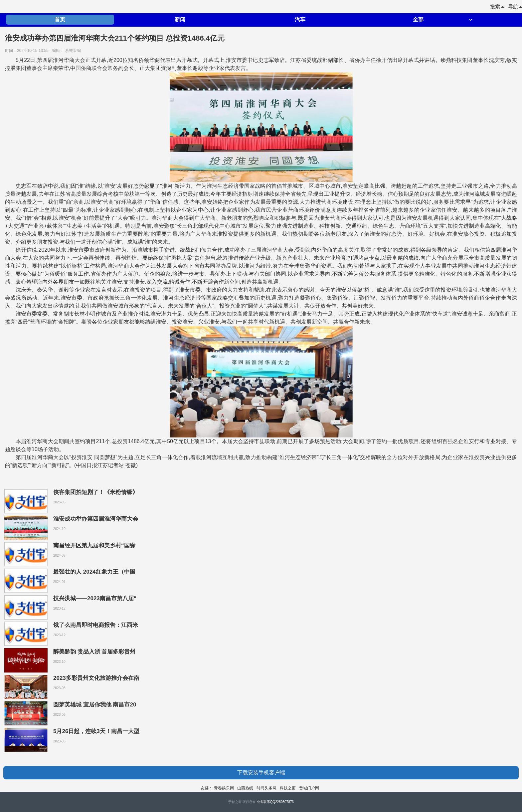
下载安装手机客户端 (261, 773)
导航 (515, 6)
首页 (60, 19)
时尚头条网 (266, 788)
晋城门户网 (309, 788)
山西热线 (245, 788)
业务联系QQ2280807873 (275, 802)
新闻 (180, 19)
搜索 (497, 6)
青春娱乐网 (224, 788)
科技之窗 (288, 788)
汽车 (300, 19)
